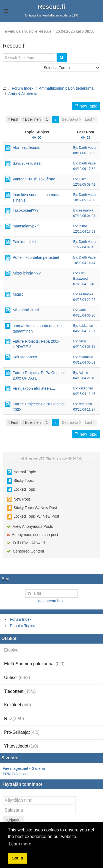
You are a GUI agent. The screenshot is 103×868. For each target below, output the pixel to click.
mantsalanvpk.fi (26, 226)
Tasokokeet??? (26, 210)
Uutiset (17, 678)
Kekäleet (18, 705)
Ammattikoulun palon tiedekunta (66, 88)
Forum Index (23, 88)
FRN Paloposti (15, 774)
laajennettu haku (51, 601)
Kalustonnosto (25, 357)
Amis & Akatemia (23, 94)
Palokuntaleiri (24, 242)
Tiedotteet (20, 691)
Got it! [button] (17, 858)
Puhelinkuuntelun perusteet (36, 257)
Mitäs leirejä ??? (27, 273)
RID (14, 719)
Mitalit (18, 294)
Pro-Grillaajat (22, 732)
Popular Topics (23, 626)
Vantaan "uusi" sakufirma (34, 179)
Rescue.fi (52, 7)
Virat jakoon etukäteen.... (34, 388)
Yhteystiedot (21, 746)
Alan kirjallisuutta (27, 148)
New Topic (86, 106)
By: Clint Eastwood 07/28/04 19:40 (84, 279)
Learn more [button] (20, 844)
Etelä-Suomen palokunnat (34, 664)
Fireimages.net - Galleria (24, 768)
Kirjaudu (13, 820)
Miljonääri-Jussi (26, 310)
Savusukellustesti (27, 163)
